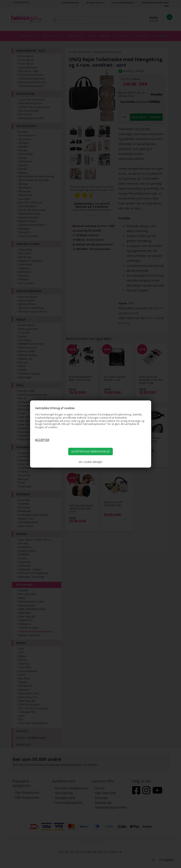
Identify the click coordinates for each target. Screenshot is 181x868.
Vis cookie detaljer (91, 462)
